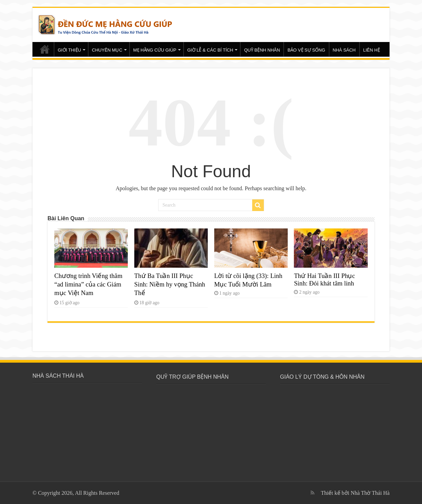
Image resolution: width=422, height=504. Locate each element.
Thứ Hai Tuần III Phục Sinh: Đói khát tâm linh (324, 279)
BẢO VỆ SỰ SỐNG (306, 50)
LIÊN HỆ (372, 50)
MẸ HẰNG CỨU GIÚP (155, 50)
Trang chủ (45, 49)
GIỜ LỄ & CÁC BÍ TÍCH (210, 50)
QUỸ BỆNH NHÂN (262, 50)
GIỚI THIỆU (69, 50)
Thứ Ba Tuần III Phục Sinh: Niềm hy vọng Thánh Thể (170, 284)
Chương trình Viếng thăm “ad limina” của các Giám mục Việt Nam (88, 284)
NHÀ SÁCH (344, 50)
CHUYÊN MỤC (107, 50)
